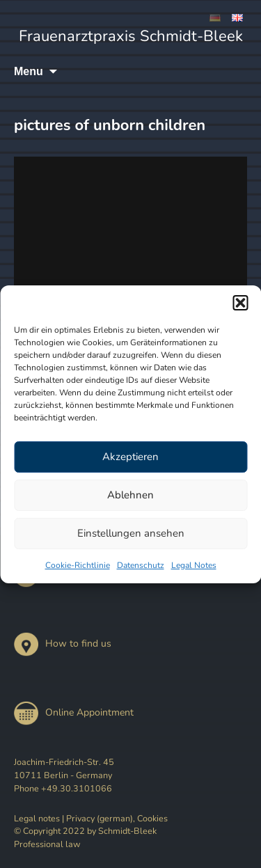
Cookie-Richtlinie (78, 565)
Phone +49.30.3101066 (63, 788)
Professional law (47, 844)
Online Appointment (74, 712)
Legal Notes (194, 565)
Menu (29, 71)
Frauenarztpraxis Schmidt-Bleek (131, 36)
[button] (240, 303)
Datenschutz (141, 565)
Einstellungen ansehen (131, 533)
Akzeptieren (130, 457)
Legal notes (37, 818)
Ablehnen (130, 495)
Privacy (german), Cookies (117, 818)
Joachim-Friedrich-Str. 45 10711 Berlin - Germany (64, 768)
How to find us (63, 644)
